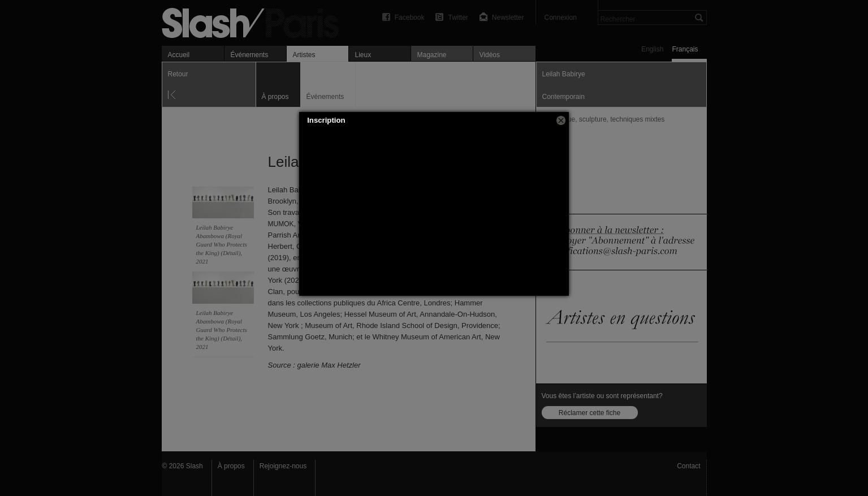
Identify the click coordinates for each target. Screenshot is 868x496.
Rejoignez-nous (283, 466)
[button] (561, 120)
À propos (231, 466)
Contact (688, 466)
